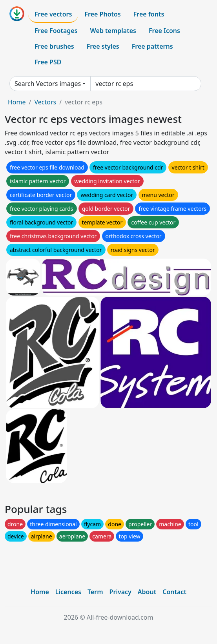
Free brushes (54, 46)
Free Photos (102, 14)
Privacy (120, 592)
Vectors (45, 102)
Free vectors (53, 14)
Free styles (103, 46)
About (147, 592)
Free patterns (152, 46)
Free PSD (48, 62)
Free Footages (56, 31)
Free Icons (164, 31)
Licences (68, 592)
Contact (174, 592)
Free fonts (149, 14)
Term (95, 592)
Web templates (113, 31)
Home (17, 102)
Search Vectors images (48, 84)
